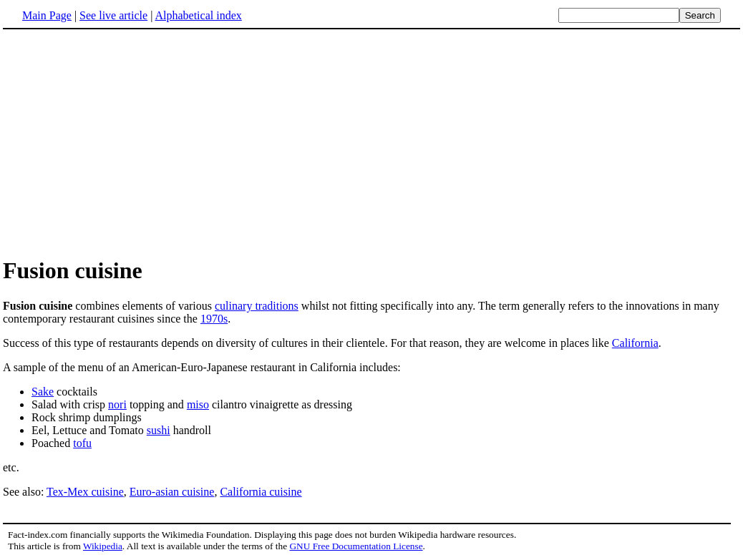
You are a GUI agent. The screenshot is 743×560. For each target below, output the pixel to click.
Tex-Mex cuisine (85, 492)
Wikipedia (103, 546)
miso (198, 404)
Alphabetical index (198, 15)
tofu (82, 443)
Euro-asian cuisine (172, 492)
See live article (113, 15)
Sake (43, 392)
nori (117, 404)
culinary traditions (257, 306)
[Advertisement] (371, 142)
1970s (214, 319)
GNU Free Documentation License (356, 546)
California (635, 343)
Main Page (47, 15)
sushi (159, 430)
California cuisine (261, 492)
